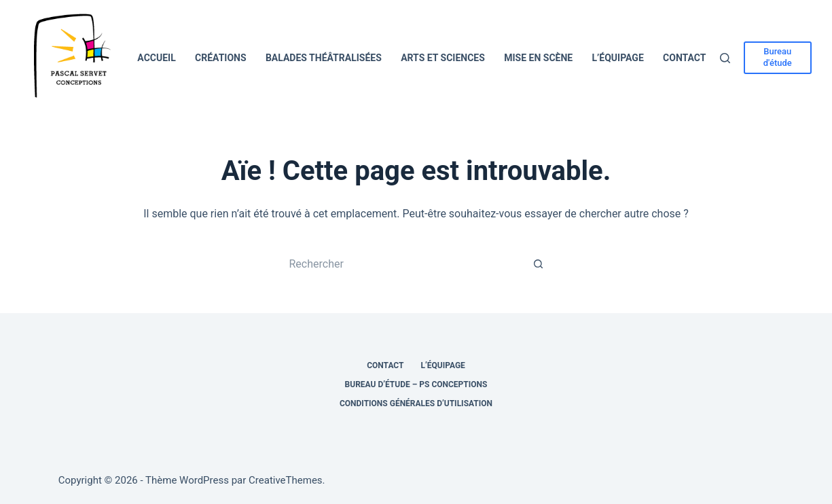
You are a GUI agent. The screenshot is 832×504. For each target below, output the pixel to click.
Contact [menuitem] (684, 58)
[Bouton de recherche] (539, 264)
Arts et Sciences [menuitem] (443, 58)
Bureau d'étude (778, 57)
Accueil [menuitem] (156, 58)
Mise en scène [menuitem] (538, 58)
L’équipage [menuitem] (618, 58)
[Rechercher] (725, 58)
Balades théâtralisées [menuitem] (324, 58)
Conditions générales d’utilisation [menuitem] (416, 403)
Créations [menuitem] (221, 58)
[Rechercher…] (403, 264)
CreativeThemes (286, 480)
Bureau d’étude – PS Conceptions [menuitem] (416, 384)
